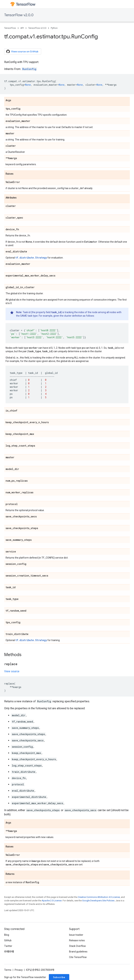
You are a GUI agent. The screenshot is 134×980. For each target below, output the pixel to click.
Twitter (8, 946)
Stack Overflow (77, 946)
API (22, 28)
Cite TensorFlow (78, 957)
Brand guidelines (78, 952)
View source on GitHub (22, 51)
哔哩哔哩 (9, 952)
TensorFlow (10, 28)
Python (54, 28)
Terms (8, 970)
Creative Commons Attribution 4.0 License (99, 897)
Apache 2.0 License (52, 901)
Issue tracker (76, 935)
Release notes (77, 940)
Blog (7, 935)
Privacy (19, 970)
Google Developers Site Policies (98, 901)
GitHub (8, 940)
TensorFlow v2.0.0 (19, 15)
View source (12, 671)
